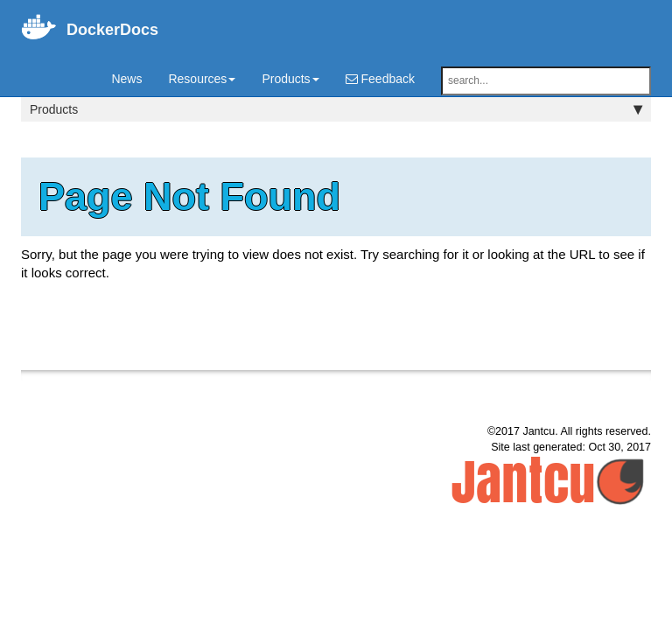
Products (290, 79)
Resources (202, 79)
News (126, 79)
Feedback (380, 79)
